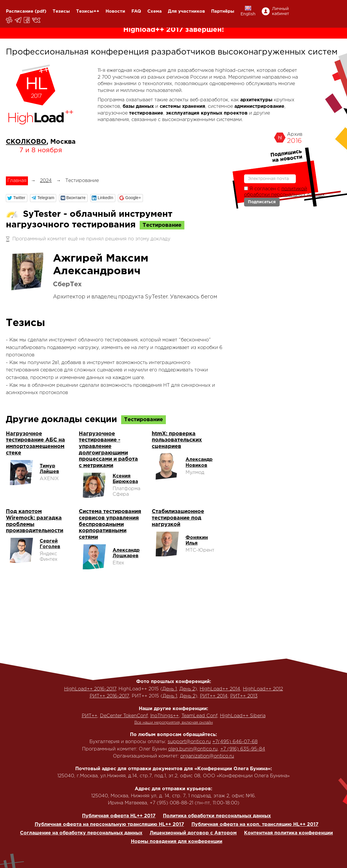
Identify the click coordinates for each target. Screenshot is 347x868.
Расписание (20, 11)
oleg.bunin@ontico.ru (193, 749)
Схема (155, 11)
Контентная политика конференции (288, 833)
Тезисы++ (88, 11)
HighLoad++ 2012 (263, 689)
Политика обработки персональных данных (217, 816)
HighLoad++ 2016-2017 (90, 689)
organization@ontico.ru (207, 756)
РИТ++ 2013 (244, 696)
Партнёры (223, 11)
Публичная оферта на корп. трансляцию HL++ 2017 (255, 825)
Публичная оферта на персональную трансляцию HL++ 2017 (109, 825)
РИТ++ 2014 (214, 696)
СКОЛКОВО (26, 142)
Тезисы (61, 11)
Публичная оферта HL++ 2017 (119, 816)
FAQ (136, 11)
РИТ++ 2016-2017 (109, 696)
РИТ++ (90, 716)
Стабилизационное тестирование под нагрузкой (178, 518)
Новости (115, 11)
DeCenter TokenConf (124, 716)
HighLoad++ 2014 (220, 689)
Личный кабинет (281, 11)
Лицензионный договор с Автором (193, 833)
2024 (46, 181)
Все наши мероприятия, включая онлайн (174, 723)
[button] (17, 198)
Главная (17, 181)
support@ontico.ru (189, 742)
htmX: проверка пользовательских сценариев (177, 440)
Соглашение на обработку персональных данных (81, 833)
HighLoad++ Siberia (243, 716)
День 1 (170, 689)
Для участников (186, 11)
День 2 (187, 689)
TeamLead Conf (199, 716)
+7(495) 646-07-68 (235, 742)
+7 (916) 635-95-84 (243, 749)
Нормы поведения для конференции (177, 842)
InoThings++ (165, 716)
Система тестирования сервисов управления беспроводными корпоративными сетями (110, 524)
